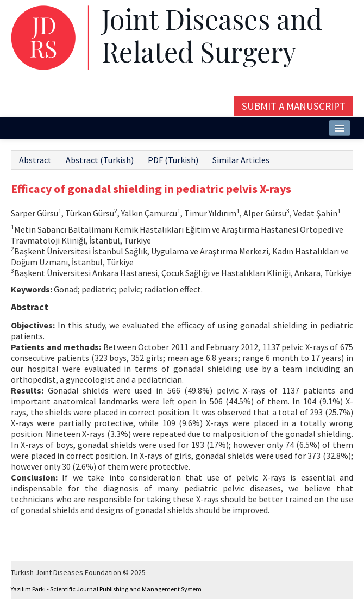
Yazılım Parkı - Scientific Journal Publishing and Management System (106, 589)
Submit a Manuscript (294, 106)
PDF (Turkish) (173, 160)
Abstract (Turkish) (100, 160)
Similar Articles (241, 160)
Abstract (35, 160)
